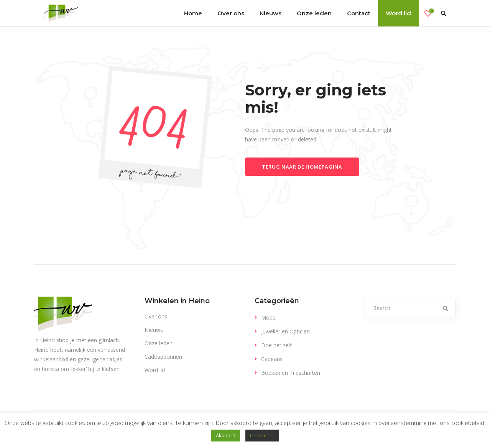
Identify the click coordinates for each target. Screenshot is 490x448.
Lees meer (262, 435)
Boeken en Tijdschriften (291, 373)
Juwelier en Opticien (285, 331)
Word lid (155, 370)
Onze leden (159, 343)
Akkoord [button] (226, 435)
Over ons (156, 316)
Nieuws (154, 330)
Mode (268, 318)
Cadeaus (272, 359)
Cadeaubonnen (163, 357)
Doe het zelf (276, 345)
